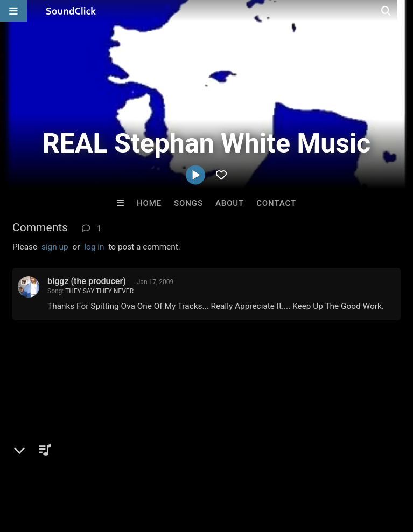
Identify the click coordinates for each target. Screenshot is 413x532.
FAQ (45, 468)
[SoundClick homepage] (71, 11)
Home (149, 203)
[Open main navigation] (13, 11)
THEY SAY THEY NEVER (99, 291)
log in (94, 247)
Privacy (257, 468)
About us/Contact (96, 468)
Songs (188, 203)
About (230, 203)
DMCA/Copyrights (200, 468)
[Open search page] (402, 11)
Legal (290, 468)
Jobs (148, 468)
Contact (276, 203)
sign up (55, 247)
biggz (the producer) (87, 281)
